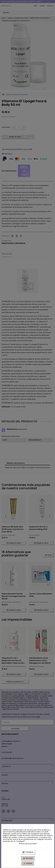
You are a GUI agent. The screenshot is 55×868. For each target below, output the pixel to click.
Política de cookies (10, 837)
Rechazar (28, 858)
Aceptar (28, 863)
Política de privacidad (28, 843)
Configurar (28, 852)
